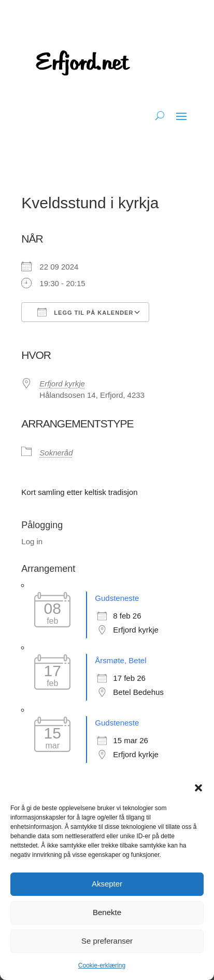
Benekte (107, 912)
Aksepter (107, 884)
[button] (198, 788)
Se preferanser (107, 941)
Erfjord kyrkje (62, 384)
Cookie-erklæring (102, 965)
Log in (32, 541)
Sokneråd (56, 453)
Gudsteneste (117, 598)
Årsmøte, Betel (120, 660)
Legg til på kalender (85, 312)
